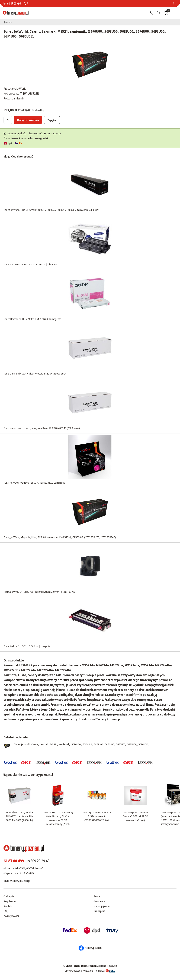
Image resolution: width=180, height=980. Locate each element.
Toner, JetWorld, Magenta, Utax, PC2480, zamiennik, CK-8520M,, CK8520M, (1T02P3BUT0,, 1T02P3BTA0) (60, 537)
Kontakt (8, 906)
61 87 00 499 (14, 4)
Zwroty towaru (12, 916)
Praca (97, 896)
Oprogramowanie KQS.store (79, 971)
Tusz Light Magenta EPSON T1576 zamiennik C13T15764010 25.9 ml (97, 816)
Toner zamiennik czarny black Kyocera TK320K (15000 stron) (35, 373)
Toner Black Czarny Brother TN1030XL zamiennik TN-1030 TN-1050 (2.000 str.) (19, 816)
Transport (99, 911)
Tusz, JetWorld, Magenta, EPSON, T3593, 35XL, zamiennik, (34, 483)
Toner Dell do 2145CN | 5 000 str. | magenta (27, 646)
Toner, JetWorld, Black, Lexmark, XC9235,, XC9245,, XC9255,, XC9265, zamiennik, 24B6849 (51, 210)
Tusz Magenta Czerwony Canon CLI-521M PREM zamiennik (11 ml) (135, 816)
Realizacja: (105, 971)
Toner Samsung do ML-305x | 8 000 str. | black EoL (30, 264)
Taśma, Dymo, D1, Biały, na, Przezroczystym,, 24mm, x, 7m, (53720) (40, 592)
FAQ (6, 911)
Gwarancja (99, 901)
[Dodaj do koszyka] (28, 120)
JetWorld (21, 89)
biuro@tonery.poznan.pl (17, 881)
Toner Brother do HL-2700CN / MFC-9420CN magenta (32, 319)
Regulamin (10, 901)
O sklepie (9, 896)
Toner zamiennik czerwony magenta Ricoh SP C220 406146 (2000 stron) (42, 428)
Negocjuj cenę (102, 906)
